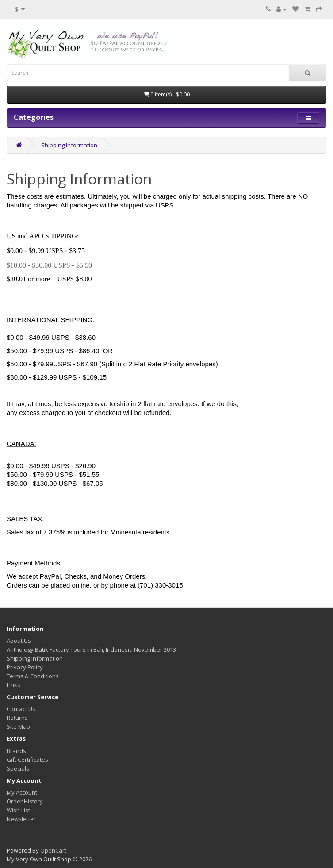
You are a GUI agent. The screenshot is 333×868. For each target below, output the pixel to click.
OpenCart (53, 850)
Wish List (18, 810)
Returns (17, 718)
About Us (19, 641)
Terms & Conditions (33, 676)
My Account (22, 792)
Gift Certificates (27, 760)
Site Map (18, 726)
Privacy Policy (25, 667)
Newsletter (21, 819)
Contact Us (21, 709)
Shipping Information (69, 145)
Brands (16, 751)
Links (13, 685)
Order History (25, 801)
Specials (18, 768)
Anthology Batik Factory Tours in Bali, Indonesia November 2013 (91, 649)
